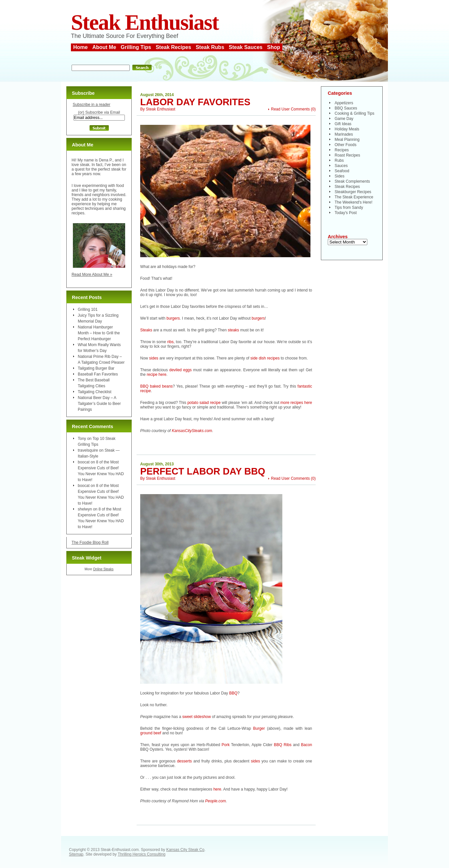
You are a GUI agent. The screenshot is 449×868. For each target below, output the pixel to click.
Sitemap (76, 854)
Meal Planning (347, 140)
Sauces (341, 166)
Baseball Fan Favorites (98, 374)
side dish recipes (265, 358)
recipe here (157, 375)
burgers (173, 318)
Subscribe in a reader (91, 105)
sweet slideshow (197, 717)
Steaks (146, 330)
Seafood (342, 171)
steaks (233, 330)
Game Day (344, 119)
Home (80, 47)
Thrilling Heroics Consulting (141, 854)
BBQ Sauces (346, 108)
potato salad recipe (204, 403)
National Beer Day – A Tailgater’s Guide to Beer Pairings (99, 404)
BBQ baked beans (157, 386)
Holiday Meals (347, 129)
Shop (274, 47)
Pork (226, 745)
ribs (170, 342)
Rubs (339, 160)
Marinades (344, 134)
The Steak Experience (354, 197)
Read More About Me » (92, 275)
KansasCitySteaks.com (192, 431)
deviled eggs (181, 370)
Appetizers (344, 103)
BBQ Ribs (283, 745)
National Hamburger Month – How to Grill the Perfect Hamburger (99, 333)
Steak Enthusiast (145, 22)
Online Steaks (103, 569)
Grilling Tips (136, 47)
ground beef (151, 733)
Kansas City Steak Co (185, 850)
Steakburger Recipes (353, 192)
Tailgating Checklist (95, 392)
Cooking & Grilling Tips (354, 113)
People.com (216, 801)
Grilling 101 (88, 309)
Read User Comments (290, 109)
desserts (184, 761)
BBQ (233, 693)
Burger (259, 728)
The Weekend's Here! (353, 202)
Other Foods (346, 145)
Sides (340, 176)
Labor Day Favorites (195, 102)
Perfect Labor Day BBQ (203, 471)
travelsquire (88, 450)
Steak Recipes (173, 47)
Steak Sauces (246, 47)
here (217, 789)
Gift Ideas (343, 124)
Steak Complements (352, 181)
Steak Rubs (210, 47)
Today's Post (346, 213)
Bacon (307, 745)
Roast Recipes (347, 155)
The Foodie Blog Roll (90, 542)
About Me (104, 47)
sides (154, 358)
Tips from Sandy (349, 208)
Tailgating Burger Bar (96, 368)
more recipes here (296, 403)
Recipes (342, 150)
